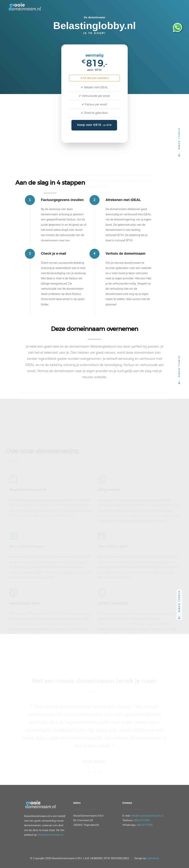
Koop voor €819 (94, 125)
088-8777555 (142, 820)
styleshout (153, 858)
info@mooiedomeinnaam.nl (147, 816)
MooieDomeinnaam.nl (50, 835)
